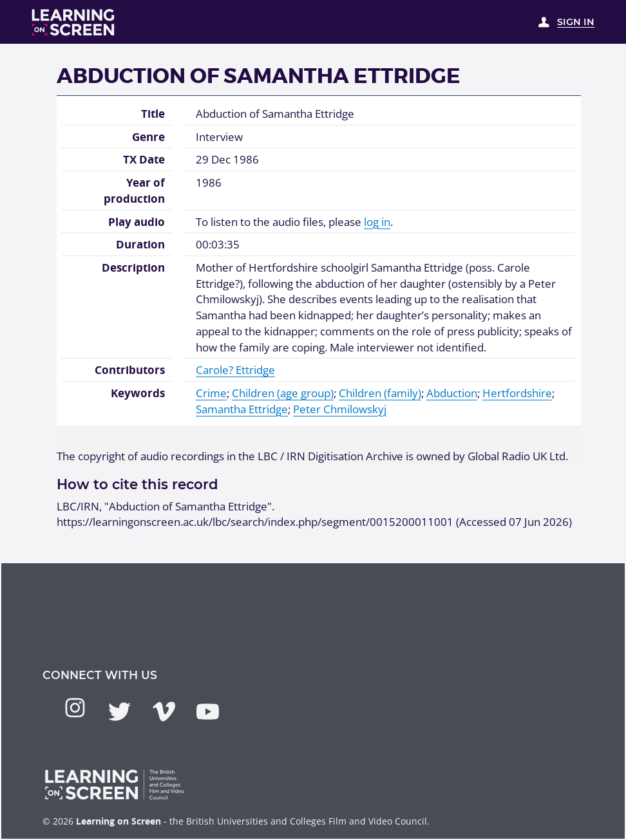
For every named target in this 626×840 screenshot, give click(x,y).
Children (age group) (283, 393)
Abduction (452, 393)
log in (377, 221)
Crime (211, 393)
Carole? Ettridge (235, 369)
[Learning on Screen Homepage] (73, 22)
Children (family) (380, 393)
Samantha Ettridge (242, 409)
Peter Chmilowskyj (340, 409)
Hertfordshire (517, 393)
